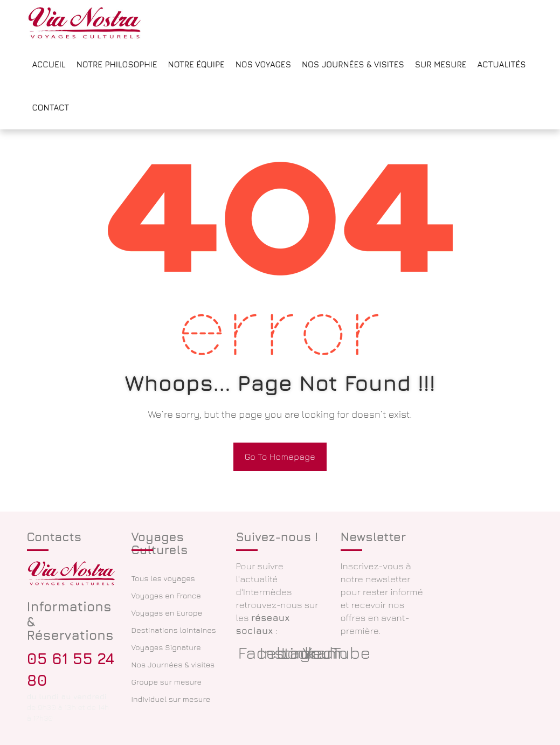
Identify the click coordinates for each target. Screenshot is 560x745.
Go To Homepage (280, 457)
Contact (51, 108)
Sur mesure (441, 64)
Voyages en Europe (167, 613)
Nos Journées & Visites (353, 64)
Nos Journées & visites (173, 664)
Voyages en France (166, 595)
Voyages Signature (166, 647)
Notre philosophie (117, 64)
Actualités (502, 64)
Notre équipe (196, 64)
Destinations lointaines (174, 630)
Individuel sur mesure (171, 699)
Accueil (49, 64)
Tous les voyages (163, 578)
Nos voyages (263, 64)
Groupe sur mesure (167, 682)
